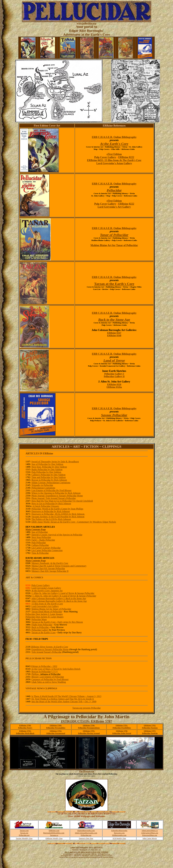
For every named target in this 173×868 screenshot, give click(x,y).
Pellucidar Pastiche (150, 733)
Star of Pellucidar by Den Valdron (47, 464)
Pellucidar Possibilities (122, 728)
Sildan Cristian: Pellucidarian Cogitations (51, 483)
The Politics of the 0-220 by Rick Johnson (51, 519)
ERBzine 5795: (89, 731)
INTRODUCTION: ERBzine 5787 (87, 721)
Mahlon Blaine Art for (51, 609)
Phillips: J (46, 674)
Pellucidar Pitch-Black (25, 733)
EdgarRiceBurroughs (119, 831)
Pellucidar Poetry (25, 728)
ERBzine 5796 (122, 731)
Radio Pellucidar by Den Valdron (47, 469)
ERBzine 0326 (114, 384)
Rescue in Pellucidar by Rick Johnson (49, 480)
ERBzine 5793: (25, 731)
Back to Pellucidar (40, 627)
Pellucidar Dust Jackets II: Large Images (45, 617)
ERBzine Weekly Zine (54, 838)
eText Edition (114, 154)
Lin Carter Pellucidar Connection (47, 550)
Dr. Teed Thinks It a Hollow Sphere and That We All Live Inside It (63, 699)
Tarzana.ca (54, 835)
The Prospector (86, 771)
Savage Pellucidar (114, 415)
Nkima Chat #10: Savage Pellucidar (48, 568)
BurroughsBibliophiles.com (54, 833)
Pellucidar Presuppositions (89, 728)
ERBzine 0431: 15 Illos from (114, 160)
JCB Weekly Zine (119, 838)
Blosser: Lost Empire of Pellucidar (48, 677)
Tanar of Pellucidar (114, 235)
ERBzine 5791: (122, 725)
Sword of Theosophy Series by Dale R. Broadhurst (55, 462)
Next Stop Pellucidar (41, 537)
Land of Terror (114, 360)
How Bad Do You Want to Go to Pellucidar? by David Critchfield (62, 501)
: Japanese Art (47, 591)
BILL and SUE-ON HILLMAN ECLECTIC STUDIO (86, 852)
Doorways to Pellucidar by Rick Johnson (51, 511)
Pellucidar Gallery (40, 630)
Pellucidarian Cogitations (43, 488)
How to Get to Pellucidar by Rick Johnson (51, 504)
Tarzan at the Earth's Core (114, 284)
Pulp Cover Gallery (105, 157)
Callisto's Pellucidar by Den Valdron (48, 475)
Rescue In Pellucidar (41, 672)
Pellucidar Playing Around (89, 733)
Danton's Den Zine (86, 838)
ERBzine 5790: (89, 725)
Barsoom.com (119, 833)
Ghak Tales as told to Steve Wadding (49, 682)
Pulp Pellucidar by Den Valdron (46, 472)
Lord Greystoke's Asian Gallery (114, 163)
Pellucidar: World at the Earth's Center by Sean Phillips (57, 509)
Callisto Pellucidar (40, 545)
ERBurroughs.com (119, 835)
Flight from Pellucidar (42, 625)
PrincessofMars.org (150, 835)
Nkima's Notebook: (50, 563)
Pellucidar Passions (150, 728)
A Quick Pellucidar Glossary (46, 506)
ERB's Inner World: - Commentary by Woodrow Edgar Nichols (74, 522)
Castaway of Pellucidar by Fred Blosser (50, 679)
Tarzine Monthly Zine (24, 838)
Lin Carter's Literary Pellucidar (46, 548)
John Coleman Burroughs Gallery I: (59, 598)
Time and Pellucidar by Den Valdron (49, 477)
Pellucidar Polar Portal (122, 733)
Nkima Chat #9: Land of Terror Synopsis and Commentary (59, 566)
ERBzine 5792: (150, 725)
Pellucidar (114, 190)
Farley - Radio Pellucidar (43, 540)
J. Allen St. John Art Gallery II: (64, 596)
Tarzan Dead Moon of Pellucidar (47, 612)
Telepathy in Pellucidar (42, 485)
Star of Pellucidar (40, 532)
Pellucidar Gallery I (114, 374)
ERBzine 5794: (56, 731)
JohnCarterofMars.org (150, 833)
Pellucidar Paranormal (56, 733)
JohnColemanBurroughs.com (86, 833)
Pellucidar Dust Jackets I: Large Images (44, 614)
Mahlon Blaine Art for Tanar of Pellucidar (114, 245)
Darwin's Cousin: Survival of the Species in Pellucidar (57, 535)
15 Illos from (47, 604)
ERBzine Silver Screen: (49, 647)
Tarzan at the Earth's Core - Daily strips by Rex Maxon (57, 622)
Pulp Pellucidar (39, 543)
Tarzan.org (24, 833)
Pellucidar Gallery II (114, 376)
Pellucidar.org (24, 835)
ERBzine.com (54, 831)
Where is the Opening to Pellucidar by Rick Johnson (56, 493)
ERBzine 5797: (150, 731)
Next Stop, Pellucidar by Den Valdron (49, 467)
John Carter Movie (150, 838)
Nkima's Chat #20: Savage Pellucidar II (50, 571)
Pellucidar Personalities (56, 728)
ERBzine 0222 (126, 157)
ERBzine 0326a (114, 387)
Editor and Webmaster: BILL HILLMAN (86, 847)
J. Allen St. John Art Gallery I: (63, 593)
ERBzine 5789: (56, 725)
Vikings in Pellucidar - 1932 (44, 666)
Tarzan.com (24, 831)
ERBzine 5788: (25, 725)
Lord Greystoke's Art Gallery (114, 207)
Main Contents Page (36, 529)
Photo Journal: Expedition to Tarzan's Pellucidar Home (57, 496)
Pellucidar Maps (39, 619)
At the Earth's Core (114, 144)
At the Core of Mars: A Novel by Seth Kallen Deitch (56, 669)
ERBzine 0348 (114, 336)
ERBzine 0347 (114, 333)
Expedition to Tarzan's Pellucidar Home (50, 649)
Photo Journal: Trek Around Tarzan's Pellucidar (54, 498)
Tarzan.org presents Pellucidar (86, 708)
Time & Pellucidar (40, 553)
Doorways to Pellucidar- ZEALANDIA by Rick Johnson (58, 514)
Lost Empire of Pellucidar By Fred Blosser (51, 490)
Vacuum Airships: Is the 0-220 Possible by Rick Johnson (58, 517)
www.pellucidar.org (87, 23)
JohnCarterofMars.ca (150, 831)
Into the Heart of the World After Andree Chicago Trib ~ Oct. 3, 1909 (64, 702)
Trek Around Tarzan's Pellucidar (47, 652)
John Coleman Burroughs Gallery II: (59, 601)
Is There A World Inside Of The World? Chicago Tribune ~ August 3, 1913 (66, 696)
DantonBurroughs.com (86, 831)
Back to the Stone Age (114, 320)
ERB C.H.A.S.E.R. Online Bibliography (114, 137)
